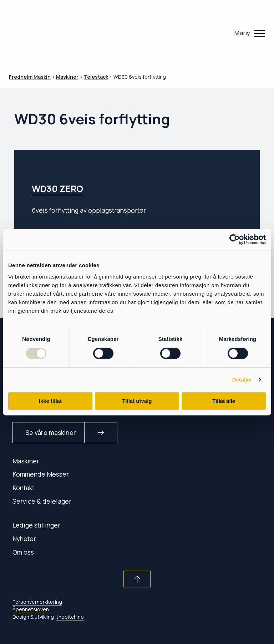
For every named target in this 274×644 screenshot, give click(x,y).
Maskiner (26, 461)
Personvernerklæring (37, 602)
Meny (242, 33)
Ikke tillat (50, 401)
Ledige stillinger (36, 525)
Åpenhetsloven (31, 609)
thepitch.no (70, 617)
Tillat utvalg (137, 401)
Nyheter (24, 539)
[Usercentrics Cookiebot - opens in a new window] (235, 239)
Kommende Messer (41, 474)
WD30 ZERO (57, 189)
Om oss (23, 552)
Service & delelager (42, 501)
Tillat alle (224, 401)
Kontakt (23, 488)
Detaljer (242, 380)
